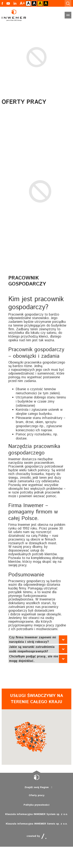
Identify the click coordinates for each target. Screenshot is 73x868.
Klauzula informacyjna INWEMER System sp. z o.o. (36, 814)
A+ (22, 3)
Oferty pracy (37, 795)
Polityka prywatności (36, 805)
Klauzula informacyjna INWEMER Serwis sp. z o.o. (37, 824)
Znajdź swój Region (37, 787)
